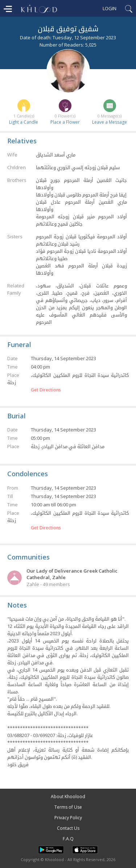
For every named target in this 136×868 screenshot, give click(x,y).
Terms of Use (68, 807)
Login (110, 8)
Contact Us (68, 828)
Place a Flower (65, 122)
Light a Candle (24, 122)
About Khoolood (68, 797)
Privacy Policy (68, 818)
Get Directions (46, 390)
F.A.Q (68, 839)
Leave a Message (110, 122)
